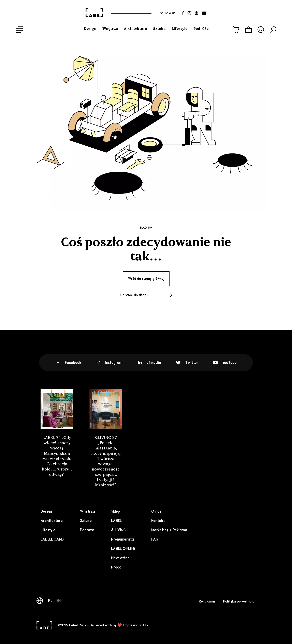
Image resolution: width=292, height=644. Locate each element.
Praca (116, 567)
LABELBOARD (52, 539)
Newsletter (120, 558)
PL (50, 601)
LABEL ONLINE (123, 549)
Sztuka (159, 29)
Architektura (135, 29)
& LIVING (119, 530)
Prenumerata (122, 539)
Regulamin (207, 601)
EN (59, 601)
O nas (156, 511)
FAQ (155, 539)
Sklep (116, 511)
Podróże (201, 29)
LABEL (116, 521)
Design (90, 29)
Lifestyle (179, 29)
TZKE (146, 625)
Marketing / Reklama (169, 530)
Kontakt (158, 521)
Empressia (131, 625)
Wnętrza (110, 29)
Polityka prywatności (239, 601)
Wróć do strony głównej (146, 279)
